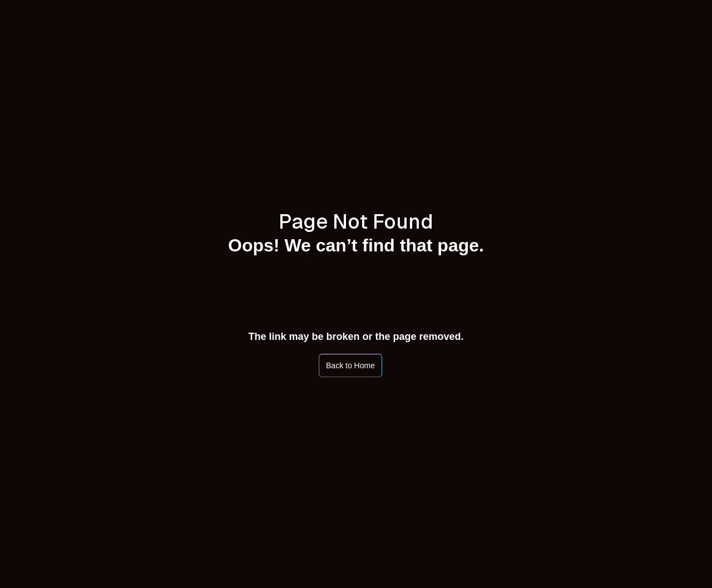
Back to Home (350, 365)
